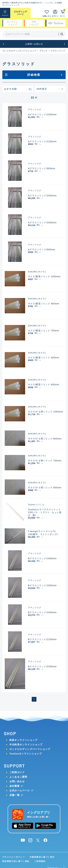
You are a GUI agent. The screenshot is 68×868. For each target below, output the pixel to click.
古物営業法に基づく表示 (42, 857)
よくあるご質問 (18, 777)
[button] (4, 44)
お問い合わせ (17, 781)
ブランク (43, 51)
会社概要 (15, 786)
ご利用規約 (40, 861)
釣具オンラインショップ (23, 740)
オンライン (12, 23)
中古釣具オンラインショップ (26, 745)
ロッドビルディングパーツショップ (19, 51)
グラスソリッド (58, 51)
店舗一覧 (15, 795)
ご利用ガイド (17, 772)
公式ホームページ (20, 790)
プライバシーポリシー (14, 857)
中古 (34, 23)
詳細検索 (34, 75)
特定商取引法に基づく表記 (16, 861)
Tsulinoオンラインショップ (26, 754)
